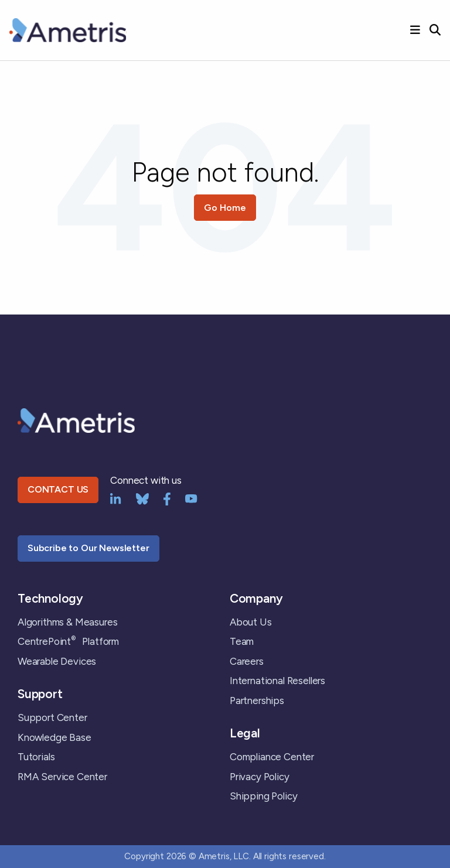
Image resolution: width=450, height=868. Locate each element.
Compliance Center (272, 757)
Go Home (225, 208)
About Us (251, 622)
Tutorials (36, 757)
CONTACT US (58, 489)
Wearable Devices (57, 661)
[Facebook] (167, 498)
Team (242, 641)
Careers (247, 661)
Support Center (52, 717)
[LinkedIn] (116, 498)
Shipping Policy (263, 796)
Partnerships (257, 700)
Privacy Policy (260, 777)
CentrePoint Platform (68, 641)
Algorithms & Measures (67, 622)
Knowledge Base (54, 737)
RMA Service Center (62, 777)
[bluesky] (142, 498)
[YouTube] (191, 498)
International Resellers (277, 681)
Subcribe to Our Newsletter (88, 548)
